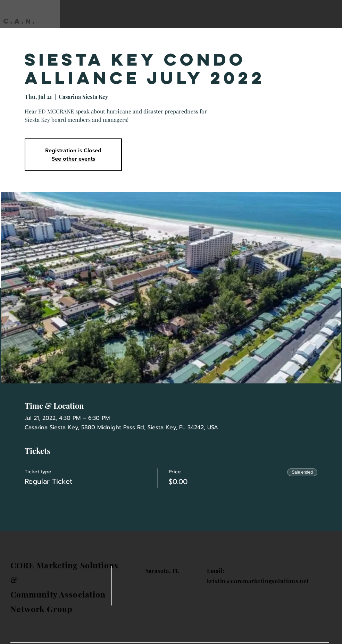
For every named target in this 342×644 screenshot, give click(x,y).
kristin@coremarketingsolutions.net (258, 581)
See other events (73, 159)
